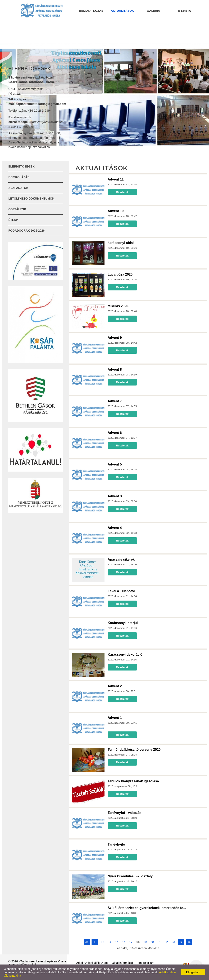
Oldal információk (123, 963)
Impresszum (146, 963)
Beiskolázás (19, 177)
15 (117, 942)
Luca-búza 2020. (121, 274)
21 (159, 942)
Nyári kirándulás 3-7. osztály (130, 876)
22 (166, 942)
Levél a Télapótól (121, 591)
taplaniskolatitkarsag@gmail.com (41, 104)
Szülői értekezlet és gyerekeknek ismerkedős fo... (147, 908)
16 (124, 942)
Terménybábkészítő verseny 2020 (134, 750)
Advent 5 (115, 464)
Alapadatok (18, 188)
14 (110, 942)
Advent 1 (115, 718)
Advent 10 (116, 211)
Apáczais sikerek (121, 559)
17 (131, 942)
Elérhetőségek (21, 166)
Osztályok (17, 209)
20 (152, 942)
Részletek (122, 192)
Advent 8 (115, 369)
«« (87, 942)
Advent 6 (115, 433)
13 (103, 942)
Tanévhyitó (116, 844)
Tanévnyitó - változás (124, 813)
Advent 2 (115, 686)
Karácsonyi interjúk (123, 623)
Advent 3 (115, 496)
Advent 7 (115, 401)
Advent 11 (116, 179)
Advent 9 (115, 338)
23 (173, 942)
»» (189, 942)
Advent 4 (115, 528)
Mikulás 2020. (118, 306)
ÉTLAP (13, 220)
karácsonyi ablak (121, 243)
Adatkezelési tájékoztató (92, 963)
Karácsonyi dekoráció (125, 654)
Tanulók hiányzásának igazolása (133, 781)
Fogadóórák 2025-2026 (27, 231)
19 (145, 942)
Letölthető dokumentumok (31, 199)
